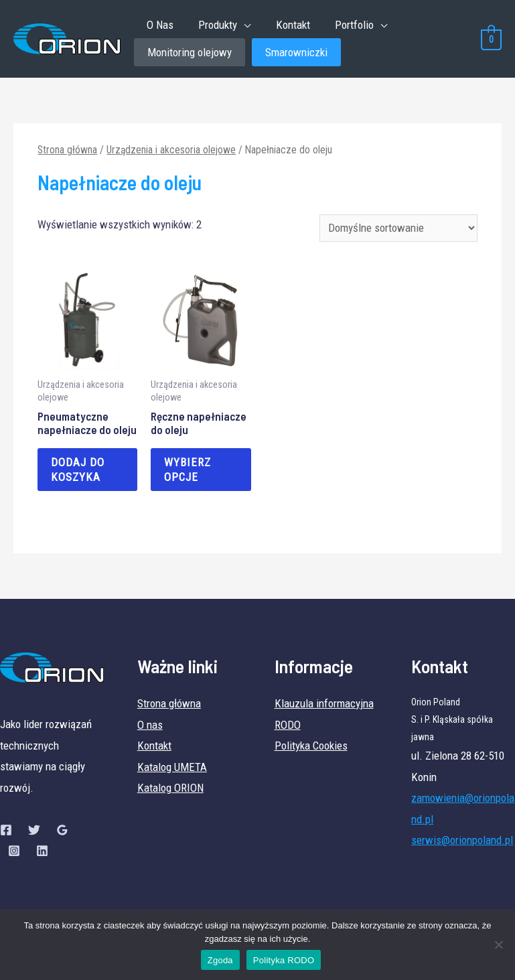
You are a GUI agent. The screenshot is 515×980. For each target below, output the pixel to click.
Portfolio (346, 25)
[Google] (62, 831)
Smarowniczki (296, 53)
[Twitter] (34, 831)
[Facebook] (6, 831)
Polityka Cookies (311, 747)
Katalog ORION (170, 790)
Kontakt (287, 25)
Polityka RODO (284, 960)
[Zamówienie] (398, 229)
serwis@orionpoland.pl (462, 842)
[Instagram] (14, 853)
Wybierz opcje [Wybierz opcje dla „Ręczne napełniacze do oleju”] (188, 471)
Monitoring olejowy (190, 53)
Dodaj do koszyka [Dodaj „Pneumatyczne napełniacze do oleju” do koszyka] (78, 471)
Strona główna (67, 152)
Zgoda (220, 960)
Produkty (214, 25)
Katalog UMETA (172, 768)
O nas (150, 726)
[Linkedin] (42, 853)
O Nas (159, 25)
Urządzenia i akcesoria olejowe (171, 152)
